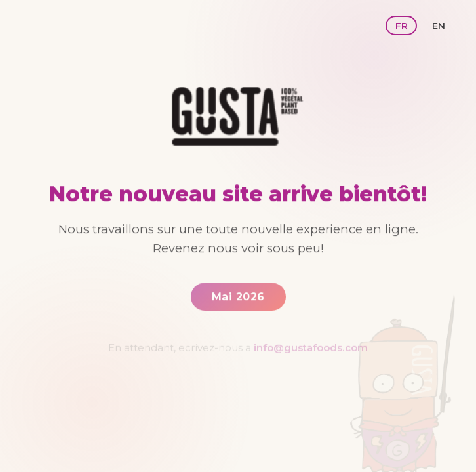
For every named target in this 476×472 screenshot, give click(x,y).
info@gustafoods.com (311, 350)
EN (439, 26)
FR (402, 26)
